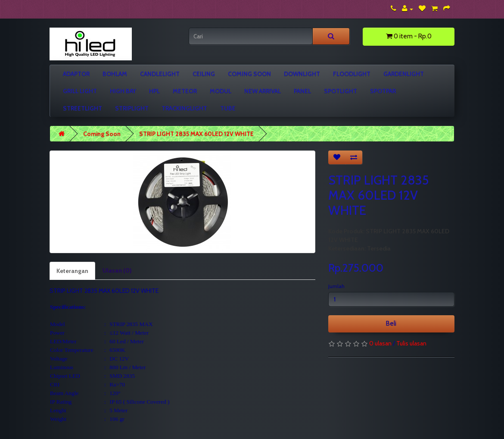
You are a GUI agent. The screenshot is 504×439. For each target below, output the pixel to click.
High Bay (123, 91)
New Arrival (263, 91)
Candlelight (160, 74)
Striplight (132, 108)
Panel (302, 91)
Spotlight (341, 91)
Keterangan (72, 271)
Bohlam (115, 74)
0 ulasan (380, 343)
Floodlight (352, 74)
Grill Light (80, 91)
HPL (154, 91)
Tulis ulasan (411, 343)
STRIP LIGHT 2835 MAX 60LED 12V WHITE (196, 134)
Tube (228, 108)
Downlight (302, 74)
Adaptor (76, 74)
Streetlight (82, 108)
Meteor (185, 91)
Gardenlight (404, 74)
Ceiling (204, 74)
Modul (221, 91)
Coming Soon (249, 74)
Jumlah (336, 286)
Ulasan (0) (117, 270)
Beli (391, 323)
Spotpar (383, 91)
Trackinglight (184, 108)
